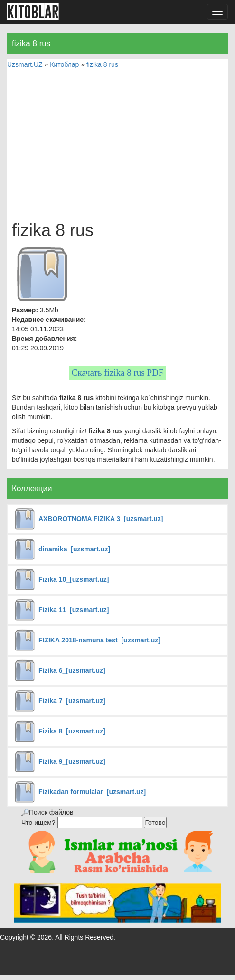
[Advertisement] (117, 145)
